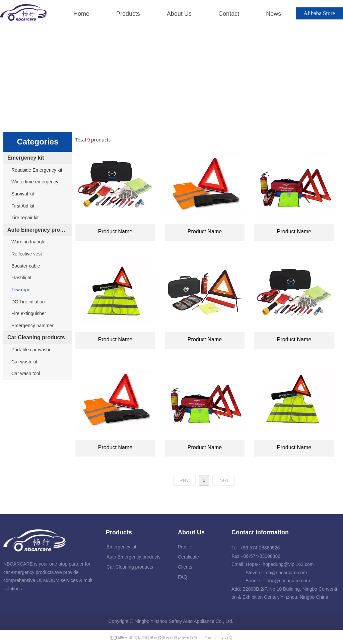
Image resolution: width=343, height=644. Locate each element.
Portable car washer (32, 350)
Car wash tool (26, 373)
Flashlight (21, 278)
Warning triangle (28, 242)
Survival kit (23, 194)
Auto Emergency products (40, 230)
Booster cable (26, 266)
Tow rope (21, 290)
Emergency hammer (32, 326)
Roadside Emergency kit (37, 170)
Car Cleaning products (36, 337)
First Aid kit (23, 206)
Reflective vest (27, 254)
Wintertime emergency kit (38, 182)
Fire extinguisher (29, 313)
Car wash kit (24, 362)
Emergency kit (26, 158)
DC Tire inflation (28, 302)
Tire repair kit (25, 218)
